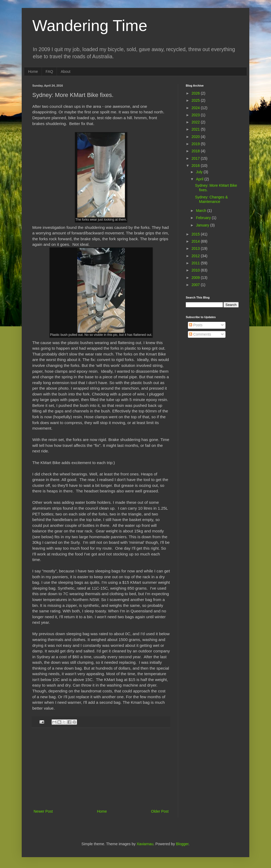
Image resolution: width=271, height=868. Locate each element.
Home (33, 72)
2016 (196, 166)
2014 (196, 241)
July (200, 172)
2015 (196, 234)
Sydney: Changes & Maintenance (211, 199)
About (66, 72)
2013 (196, 248)
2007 (196, 285)
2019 (196, 144)
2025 (196, 100)
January (203, 225)
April (200, 179)
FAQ (49, 72)
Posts (196, 325)
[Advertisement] (101, 768)
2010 (196, 270)
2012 (196, 256)
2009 (196, 278)
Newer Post (43, 811)
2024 (196, 108)
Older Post (160, 811)
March (202, 211)
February (204, 218)
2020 (196, 137)
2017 (196, 158)
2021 (196, 129)
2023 (196, 115)
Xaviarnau (145, 844)
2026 (196, 93)
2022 (196, 122)
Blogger (182, 844)
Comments (200, 334)
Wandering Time (90, 26)
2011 (196, 263)
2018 (196, 151)
